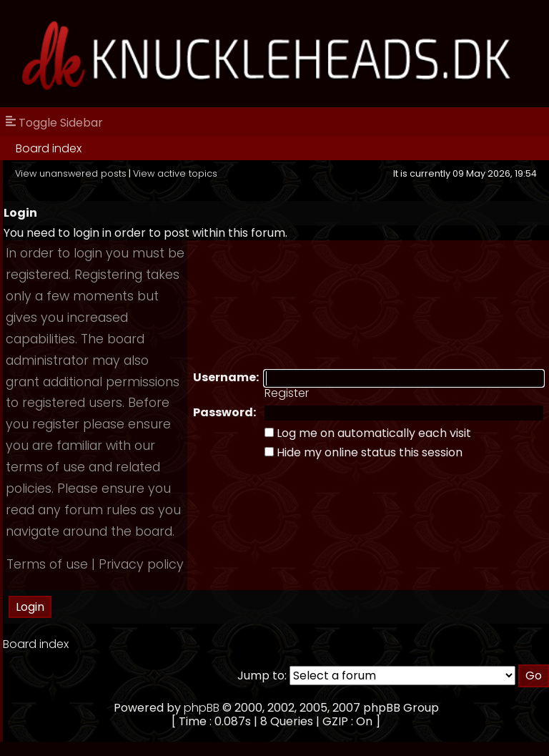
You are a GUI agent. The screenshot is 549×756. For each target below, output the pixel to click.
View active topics (175, 173)
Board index (49, 148)
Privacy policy (141, 564)
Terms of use (47, 564)
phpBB (202, 708)
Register (287, 393)
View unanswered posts (71, 173)
